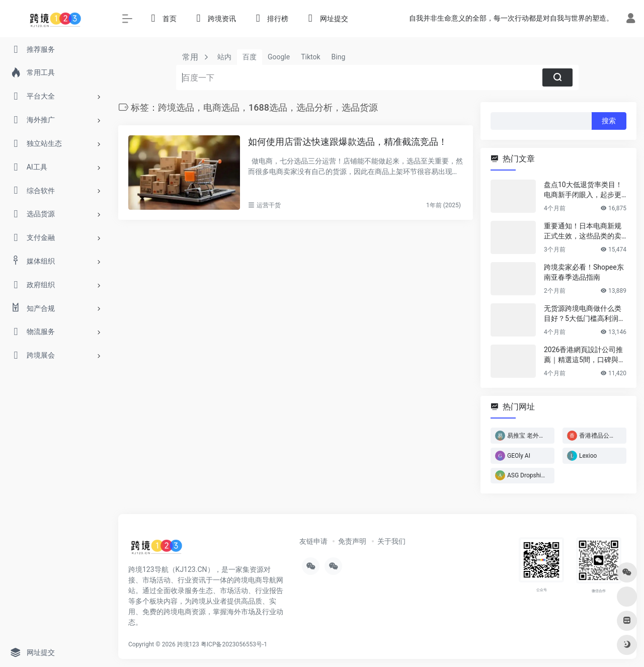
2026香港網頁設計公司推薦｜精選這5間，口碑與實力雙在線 (585, 355)
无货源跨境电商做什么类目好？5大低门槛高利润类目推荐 (585, 314)
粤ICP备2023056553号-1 (234, 644)
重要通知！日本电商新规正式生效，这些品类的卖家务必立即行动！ (583, 231)
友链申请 (313, 541)
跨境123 (188, 644)
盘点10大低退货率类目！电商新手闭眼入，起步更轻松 (583, 190)
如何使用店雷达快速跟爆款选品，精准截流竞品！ (348, 142)
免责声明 (352, 541)
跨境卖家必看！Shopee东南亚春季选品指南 (584, 272)
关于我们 (391, 541)
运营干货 (269, 205)
